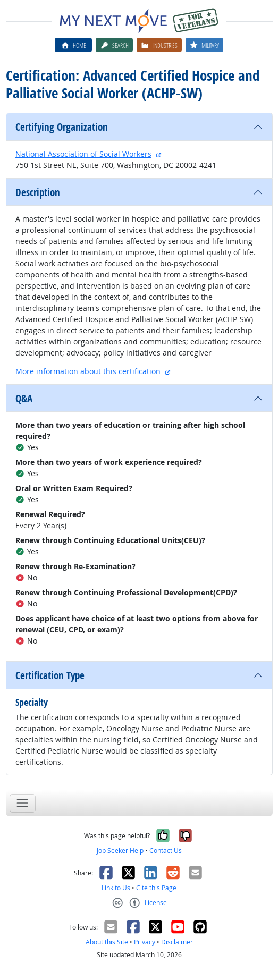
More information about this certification (88, 371)
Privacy (145, 942)
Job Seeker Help (120, 851)
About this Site (107, 942)
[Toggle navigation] (23, 803)
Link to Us (116, 888)
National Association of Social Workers (83, 154)
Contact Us (166, 851)
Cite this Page (156, 888)
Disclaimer (177, 942)
